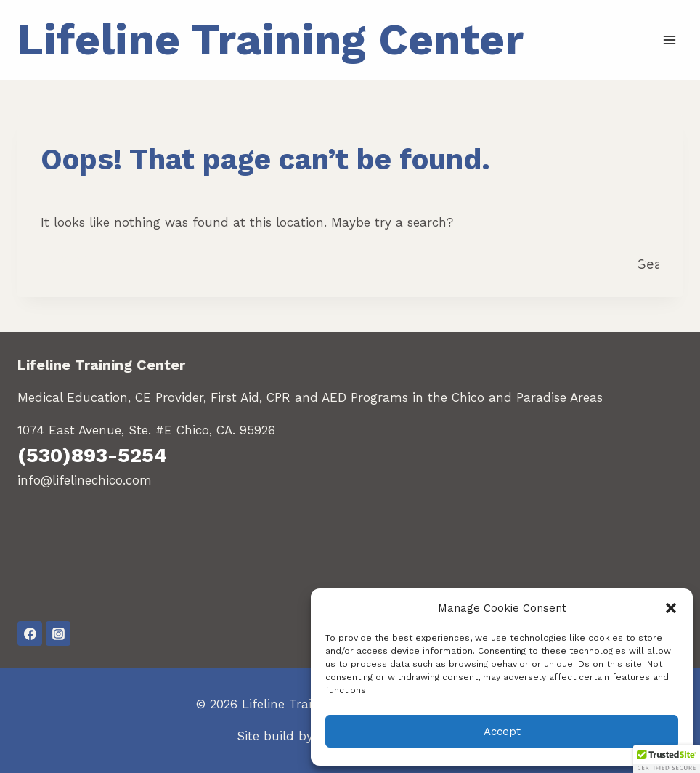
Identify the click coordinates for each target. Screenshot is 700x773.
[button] (671, 608)
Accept (502, 732)
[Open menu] (669, 40)
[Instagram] (58, 634)
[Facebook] (30, 634)
